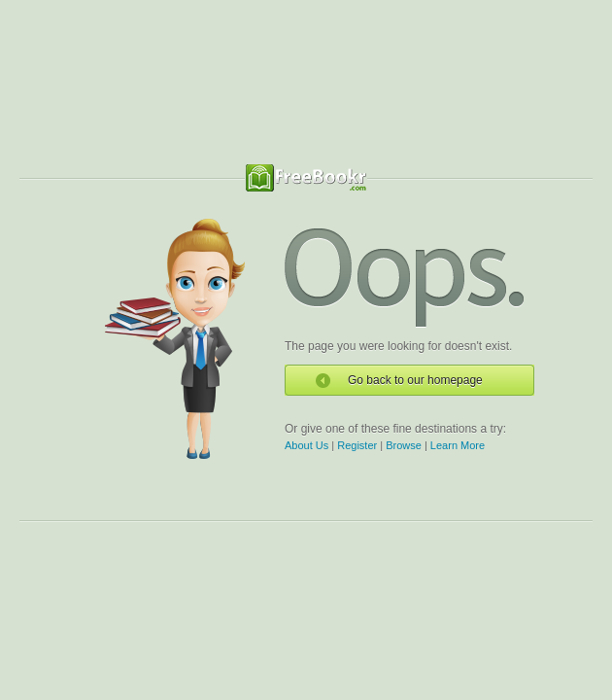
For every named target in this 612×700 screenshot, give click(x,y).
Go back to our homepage (415, 380)
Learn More (458, 445)
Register (357, 445)
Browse (404, 445)
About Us (306, 445)
